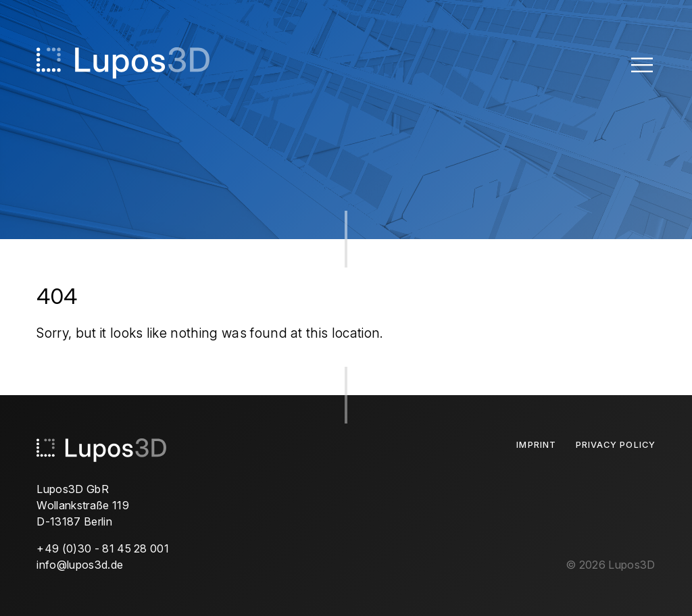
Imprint (536, 445)
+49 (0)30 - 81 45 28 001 (103, 548)
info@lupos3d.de (80, 565)
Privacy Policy (615, 445)
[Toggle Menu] (642, 65)
